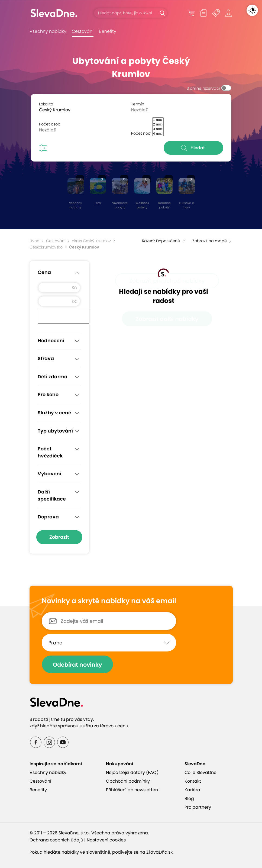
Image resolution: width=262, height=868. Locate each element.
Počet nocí (141, 133)
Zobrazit (59, 537)
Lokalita (46, 104)
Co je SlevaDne (200, 772)
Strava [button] (59, 359)
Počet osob (50, 124)
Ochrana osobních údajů (56, 840)
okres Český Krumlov (91, 241)
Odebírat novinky (77, 665)
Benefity (108, 31)
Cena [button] (59, 273)
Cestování (83, 31)
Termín (138, 104)
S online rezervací (203, 88)
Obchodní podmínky (128, 781)
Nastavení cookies (106, 840)
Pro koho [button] (59, 395)
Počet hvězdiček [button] (59, 452)
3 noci (158, 129)
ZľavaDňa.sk (159, 852)
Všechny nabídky (48, 31)
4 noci (158, 134)
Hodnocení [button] (59, 341)
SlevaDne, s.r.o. (74, 833)
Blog (189, 798)
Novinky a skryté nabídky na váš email (109, 601)
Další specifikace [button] (59, 495)
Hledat (193, 148)
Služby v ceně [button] (59, 413)
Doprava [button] (59, 517)
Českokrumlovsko (46, 247)
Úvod (35, 241)
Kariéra (192, 790)
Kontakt (193, 781)
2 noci (158, 125)
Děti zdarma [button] (59, 377)
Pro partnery (198, 807)
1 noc (158, 120)
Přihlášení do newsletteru (133, 790)
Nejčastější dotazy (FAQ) (132, 772)
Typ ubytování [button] (59, 431)
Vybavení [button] (59, 474)
